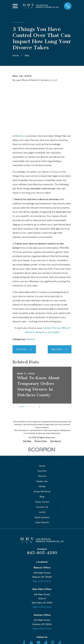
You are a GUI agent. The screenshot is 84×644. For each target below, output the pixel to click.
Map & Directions (42, 581)
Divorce (31, 339)
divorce (23, 136)
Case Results (42, 522)
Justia (42, 512)
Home (42, 466)
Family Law (42, 481)
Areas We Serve (42, 491)
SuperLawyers (42, 517)
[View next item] (39, 407)
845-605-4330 (42, 553)
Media (42, 486)
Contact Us (42, 507)
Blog (42, 497)
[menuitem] (27, 441)
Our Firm (42, 471)
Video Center (42, 502)
